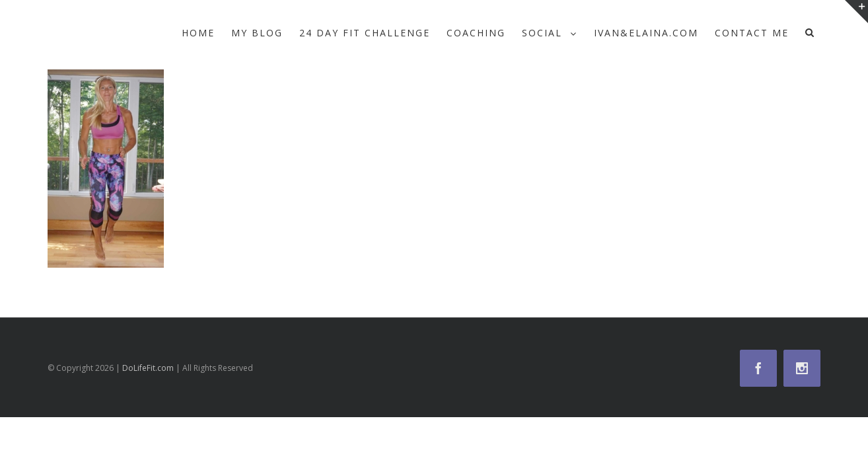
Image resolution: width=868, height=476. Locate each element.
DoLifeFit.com (148, 368)
